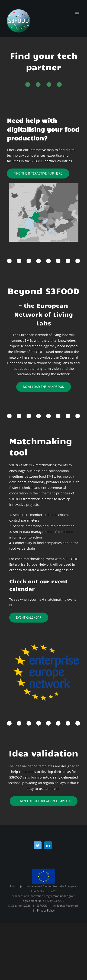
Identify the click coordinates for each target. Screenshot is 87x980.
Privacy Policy (46, 910)
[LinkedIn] (48, 845)
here (26, 357)
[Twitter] (38, 845)
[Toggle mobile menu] (78, 14)
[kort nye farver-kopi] (44, 185)
